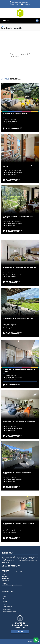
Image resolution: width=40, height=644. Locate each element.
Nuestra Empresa (8, 607)
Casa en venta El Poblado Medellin (15, 114)
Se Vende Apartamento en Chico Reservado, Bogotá (18, 217)
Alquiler (5, 601)
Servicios (6, 604)
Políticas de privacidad (10, 612)
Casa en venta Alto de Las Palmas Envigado (18, 319)
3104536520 (27, 4)
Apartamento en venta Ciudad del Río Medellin (19, 267)
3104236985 (16, 4)
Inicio (2, 26)
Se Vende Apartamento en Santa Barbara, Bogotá (17, 166)
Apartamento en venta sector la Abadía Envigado (17, 473)
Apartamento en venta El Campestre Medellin (19, 421)
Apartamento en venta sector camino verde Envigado (18, 524)
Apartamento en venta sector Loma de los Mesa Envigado (20, 371)
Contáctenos (7, 609)
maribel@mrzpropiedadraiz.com (12, 585)
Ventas (5, 599)
